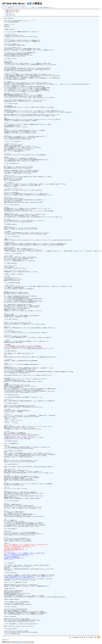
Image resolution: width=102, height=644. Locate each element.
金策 (29, 3)
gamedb (8, 640)
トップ (4, 8)
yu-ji (13, 643)
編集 (9, 8)
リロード (28, 8)
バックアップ (18, 8)
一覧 (37, 8)
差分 (13, 8)
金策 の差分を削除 (10, 15)
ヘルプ (51, 8)
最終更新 (46, 8)
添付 (23, 8)
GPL (32, 642)
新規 (33, 8)
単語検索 (41, 8)
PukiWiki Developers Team (21, 642)
